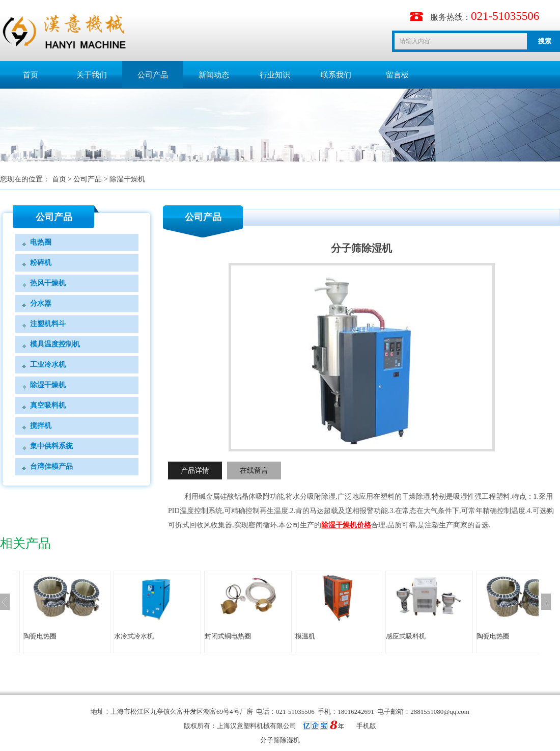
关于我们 (92, 75)
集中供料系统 (51, 446)
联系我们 (336, 75)
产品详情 (195, 471)
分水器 (41, 303)
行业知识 (275, 75)
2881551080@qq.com (440, 712)
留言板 (397, 75)
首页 (31, 75)
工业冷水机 (48, 365)
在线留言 (254, 471)
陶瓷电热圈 (40, 636)
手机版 (366, 726)
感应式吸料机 (406, 636)
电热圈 (41, 242)
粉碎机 (41, 263)
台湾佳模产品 (51, 466)
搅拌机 (41, 426)
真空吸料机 (48, 405)
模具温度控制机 (55, 344)
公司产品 (153, 75)
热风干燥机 (48, 283)
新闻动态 (214, 75)
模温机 (305, 636)
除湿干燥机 (127, 179)
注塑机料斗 (48, 324)
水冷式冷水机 (134, 636)
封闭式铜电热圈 (228, 636)
